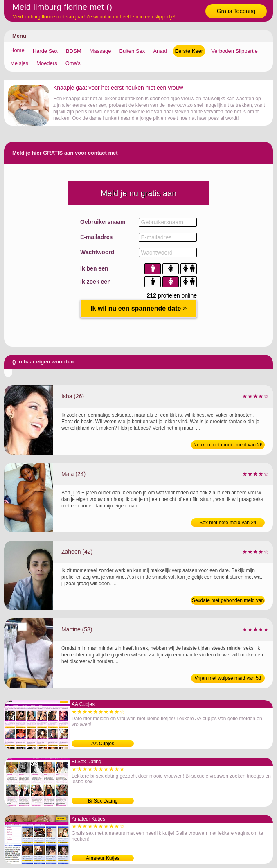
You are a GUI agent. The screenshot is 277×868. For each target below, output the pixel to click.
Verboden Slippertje (234, 51)
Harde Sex (45, 51)
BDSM (74, 51)
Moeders (47, 63)
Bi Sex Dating (103, 801)
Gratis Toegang (236, 11)
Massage (100, 51)
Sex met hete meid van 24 (228, 523)
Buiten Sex (132, 51)
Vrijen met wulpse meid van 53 (228, 678)
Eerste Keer (189, 51)
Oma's (73, 63)
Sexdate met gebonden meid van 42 (228, 601)
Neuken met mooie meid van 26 (228, 445)
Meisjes (19, 63)
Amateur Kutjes (103, 858)
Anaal (160, 51)
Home (17, 50)
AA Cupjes (103, 744)
